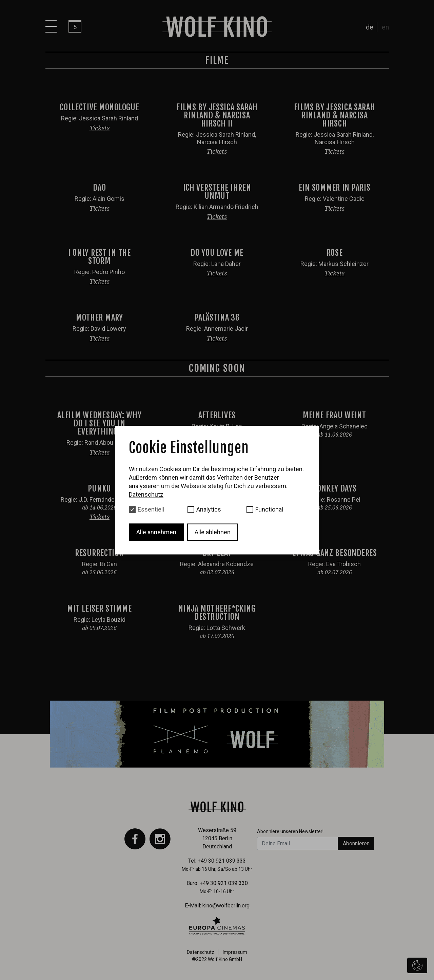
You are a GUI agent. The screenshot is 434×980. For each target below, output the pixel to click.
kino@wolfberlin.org (226, 906)
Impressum (235, 952)
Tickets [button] (100, 128)
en (385, 27)
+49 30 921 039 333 (222, 861)
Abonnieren (356, 843)
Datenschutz (201, 952)
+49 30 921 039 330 (224, 883)
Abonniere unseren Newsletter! (290, 831)
